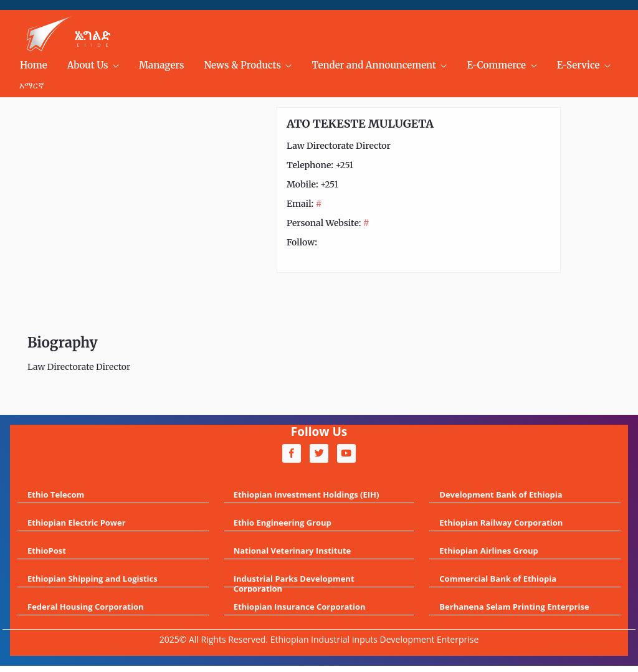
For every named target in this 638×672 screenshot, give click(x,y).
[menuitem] (34, 66)
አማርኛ (32, 85)
